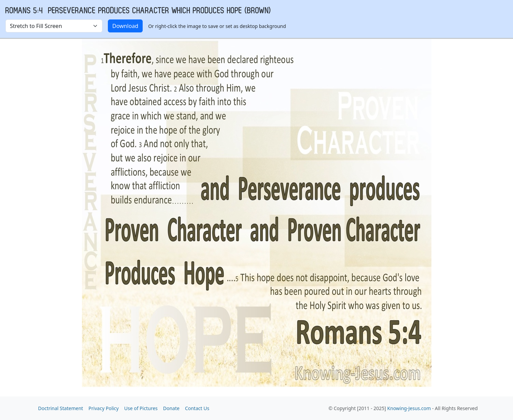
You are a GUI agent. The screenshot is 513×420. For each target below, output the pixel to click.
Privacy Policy (103, 408)
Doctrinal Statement (61, 408)
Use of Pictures (141, 408)
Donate (171, 408)
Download (125, 26)
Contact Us (197, 408)
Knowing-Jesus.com (409, 408)
